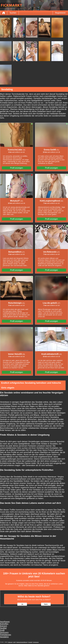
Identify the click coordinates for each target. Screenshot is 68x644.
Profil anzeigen (17, 168)
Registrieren (60, 13)
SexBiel (3, 628)
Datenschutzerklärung (22, 642)
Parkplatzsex (6, 635)
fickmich (4, 626)
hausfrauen (5, 622)
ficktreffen (4, 624)
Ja (22, 604)
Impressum (36, 642)
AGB (14, 642)
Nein (46, 604)
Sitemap (10, 642)
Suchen (13, 13)
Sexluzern (4, 632)
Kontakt (30, 642)
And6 (2, 630)
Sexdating (4, 637)
